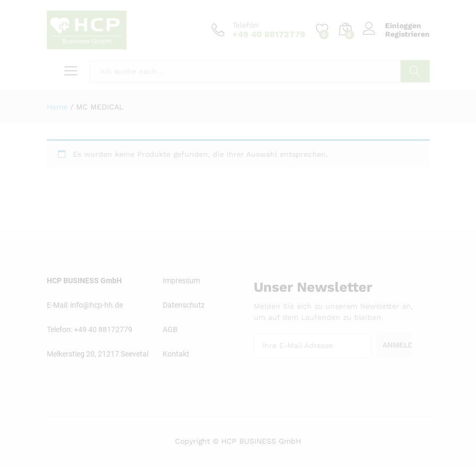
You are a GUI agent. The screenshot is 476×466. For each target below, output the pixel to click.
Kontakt (176, 354)
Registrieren (407, 34)
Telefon (245, 25)
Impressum (181, 281)
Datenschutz (184, 305)
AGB (170, 329)
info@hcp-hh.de (97, 305)
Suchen (415, 71)
